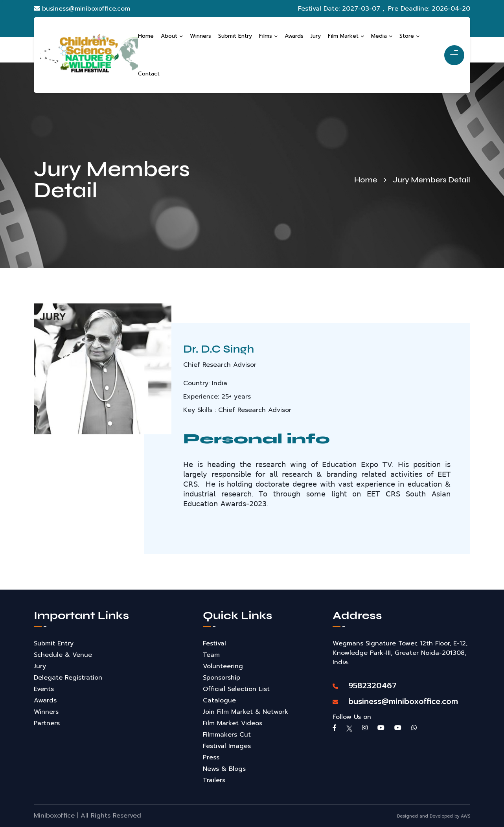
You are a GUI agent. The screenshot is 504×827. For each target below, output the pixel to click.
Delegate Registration (68, 678)
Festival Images (227, 746)
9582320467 (365, 685)
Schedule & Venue (63, 655)
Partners (47, 723)
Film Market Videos (233, 723)
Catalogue (219, 700)
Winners (46, 712)
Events (44, 689)
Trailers (214, 780)
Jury (40, 666)
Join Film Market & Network (246, 712)
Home (366, 180)
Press (211, 757)
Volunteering (223, 666)
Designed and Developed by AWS (434, 816)
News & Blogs (224, 769)
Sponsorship (222, 678)
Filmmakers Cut (227, 735)
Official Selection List (236, 689)
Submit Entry (54, 643)
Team (211, 655)
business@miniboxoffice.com (82, 9)
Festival (214, 643)
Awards (45, 700)
